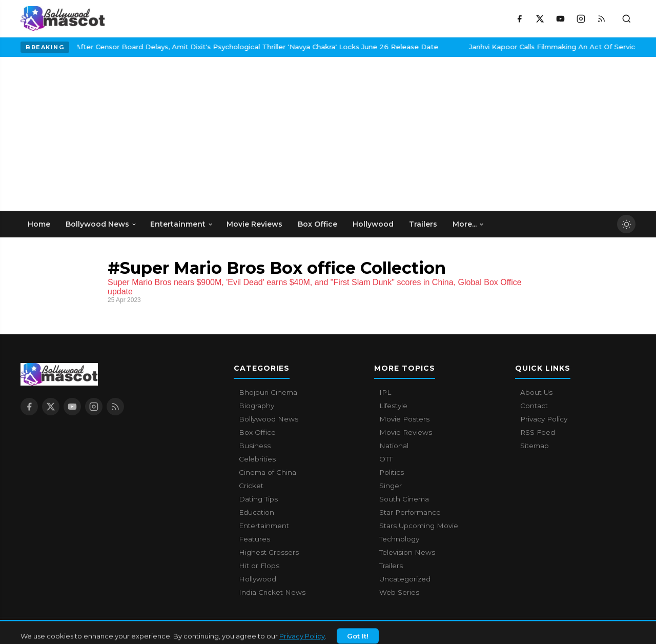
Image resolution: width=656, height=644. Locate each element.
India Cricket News (272, 592)
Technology (399, 539)
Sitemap (535, 446)
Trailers (391, 566)
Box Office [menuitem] (317, 224)
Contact (534, 406)
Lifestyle (393, 406)
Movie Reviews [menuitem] (254, 224)
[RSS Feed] (601, 18)
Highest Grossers (269, 552)
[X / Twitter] (540, 18)
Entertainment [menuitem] (182, 224)
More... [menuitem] (468, 224)
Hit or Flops (259, 566)
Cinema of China (268, 472)
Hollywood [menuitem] (373, 224)
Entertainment (264, 526)
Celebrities (257, 459)
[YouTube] (560, 18)
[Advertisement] (97, 134)
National (394, 446)
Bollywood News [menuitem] (101, 224)
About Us (536, 392)
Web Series (399, 592)
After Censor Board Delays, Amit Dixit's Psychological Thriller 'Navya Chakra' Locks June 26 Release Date (198, 47)
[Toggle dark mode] (626, 224)
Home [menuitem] (39, 224)
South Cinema (404, 499)
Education (257, 512)
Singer (391, 486)
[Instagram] (581, 18)
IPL (385, 392)
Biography (257, 406)
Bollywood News (269, 419)
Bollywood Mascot (77, 631)
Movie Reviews (406, 432)
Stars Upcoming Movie (419, 526)
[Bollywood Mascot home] (63, 18)
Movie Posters (404, 419)
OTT (386, 459)
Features (254, 539)
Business (255, 446)
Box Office (257, 432)
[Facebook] (519, 18)
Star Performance (410, 512)
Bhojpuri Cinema (268, 392)
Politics (392, 472)
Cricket (251, 486)
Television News (407, 552)
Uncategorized (405, 579)
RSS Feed (538, 432)
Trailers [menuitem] (423, 224)
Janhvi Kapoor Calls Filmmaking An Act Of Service (496, 47)
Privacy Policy (544, 419)
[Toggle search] (626, 18)
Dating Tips (258, 499)
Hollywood (258, 579)
